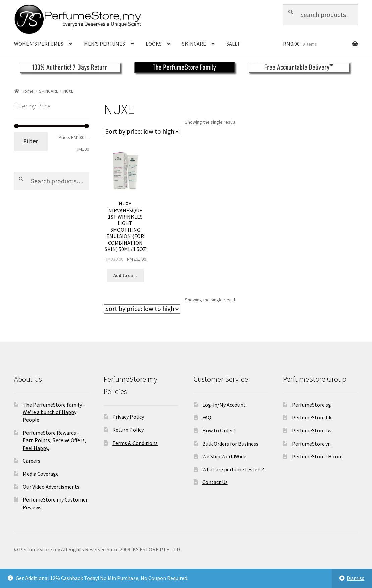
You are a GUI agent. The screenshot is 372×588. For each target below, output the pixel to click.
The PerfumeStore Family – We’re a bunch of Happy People (54, 412)
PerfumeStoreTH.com (317, 456)
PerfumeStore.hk (312, 417)
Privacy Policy (128, 417)
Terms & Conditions (135, 443)
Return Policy (128, 430)
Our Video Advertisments (51, 487)
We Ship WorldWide (224, 456)
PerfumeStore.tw (312, 430)
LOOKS (154, 44)
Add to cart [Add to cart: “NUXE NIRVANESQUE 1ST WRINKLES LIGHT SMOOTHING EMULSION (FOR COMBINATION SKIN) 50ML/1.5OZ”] (125, 275)
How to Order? (219, 430)
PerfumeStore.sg (311, 405)
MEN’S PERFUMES (104, 44)
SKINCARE (194, 44)
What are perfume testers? (233, 469)
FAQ (207, 417)
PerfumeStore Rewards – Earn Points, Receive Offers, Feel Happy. (54, 440)
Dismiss (355, 578)
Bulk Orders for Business (230, 444)
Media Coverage (41, 474)
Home (28, 91)
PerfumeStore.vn (311, 444)
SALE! (233, 44)
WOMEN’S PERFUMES (39, 44)
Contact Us (215, 482)
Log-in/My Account (224, 405)
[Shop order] (142, 131)
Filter (31, 141)
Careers (32, 461)
